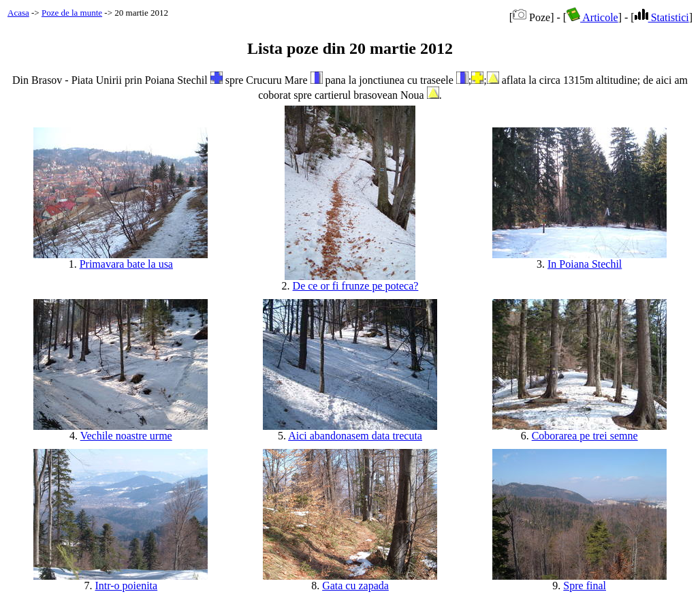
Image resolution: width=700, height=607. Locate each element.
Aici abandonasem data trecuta (355, 436)
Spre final (585, 586)
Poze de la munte (72, 13)
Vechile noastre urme (126, 436)
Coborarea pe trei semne (585, 436)
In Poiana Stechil (585, 264)
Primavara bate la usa (126, 264)
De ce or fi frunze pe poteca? (356, 286)
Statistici (662, 17)
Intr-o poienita (127, 586)
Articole (592, 17)
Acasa (18, 13)
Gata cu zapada (355, 586)
